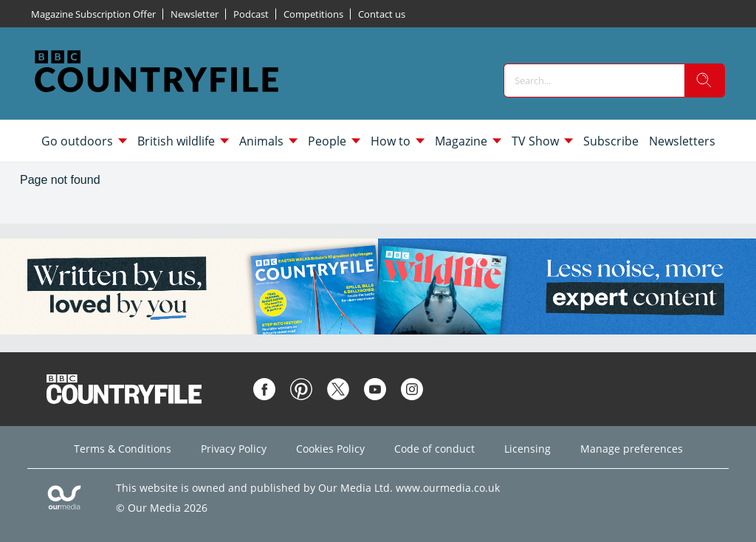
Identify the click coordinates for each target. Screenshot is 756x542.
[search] (704, 80)
